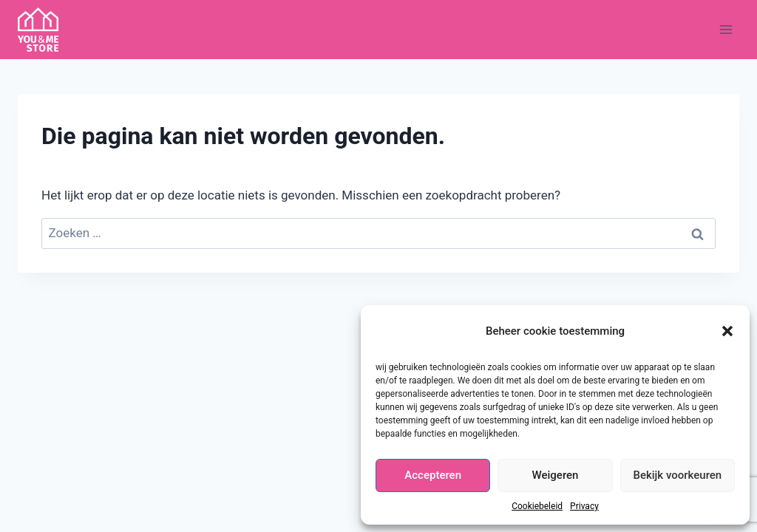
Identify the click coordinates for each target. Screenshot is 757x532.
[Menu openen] (726, 29)
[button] (727, 331)
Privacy (584, 506)
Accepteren (433, 475)
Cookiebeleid (537, 506)
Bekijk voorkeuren (677, 475)
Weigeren (556, 475)
